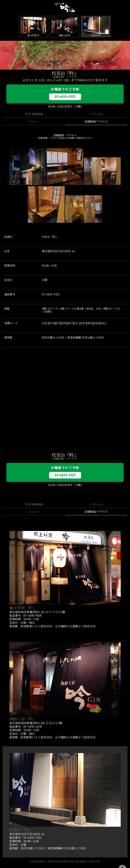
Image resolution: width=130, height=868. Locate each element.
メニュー (34, 122)
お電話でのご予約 (65, 94)
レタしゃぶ (96, 114)
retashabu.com (64, 861)
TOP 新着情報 (34, 114)
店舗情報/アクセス (96, 122)
